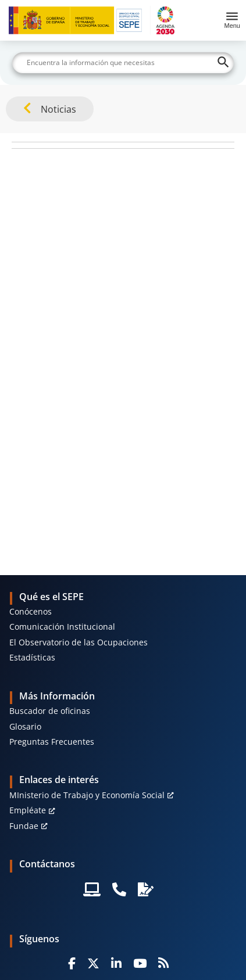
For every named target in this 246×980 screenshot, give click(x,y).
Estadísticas (32, 657)
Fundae (24, 826)
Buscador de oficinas (50, 711)
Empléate (28, 810)
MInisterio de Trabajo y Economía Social (87, 795)
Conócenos (31, 611)
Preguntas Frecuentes (52, 742)
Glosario (25, 726)
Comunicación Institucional (62, 627)
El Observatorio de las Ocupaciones (79, 642)
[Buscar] (123, 63)
